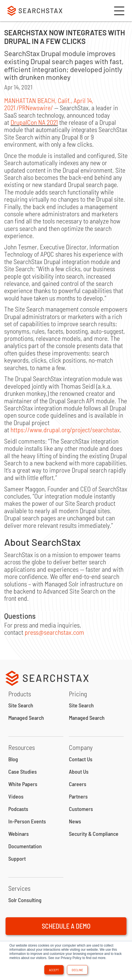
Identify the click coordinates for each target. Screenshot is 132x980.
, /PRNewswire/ (49, 104)
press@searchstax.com (54, 632)
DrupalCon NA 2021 (34, 122)
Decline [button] (77, 970)
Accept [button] (54, 970)
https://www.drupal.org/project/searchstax (65, 430)
